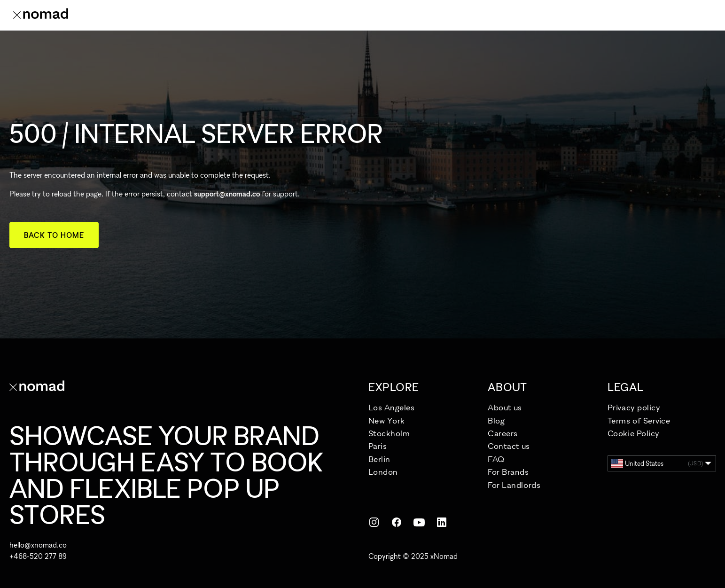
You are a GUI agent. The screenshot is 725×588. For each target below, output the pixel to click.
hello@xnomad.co (38, 545)
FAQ (496, 459)
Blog (496, 420)
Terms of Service (639, 420)
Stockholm (389, 433)
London (383, 472)
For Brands (508, 472)
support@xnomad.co (227, 194)
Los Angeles (392, 407)
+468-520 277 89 (38, 556)
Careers (503, 433)
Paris (378, 446)
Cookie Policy (634, 433)
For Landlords (514, 485)
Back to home (54, 235)
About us (505, 407)
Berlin (379, 459)
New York (387, 420)
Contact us (509, 446)
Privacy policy (634, 407)
